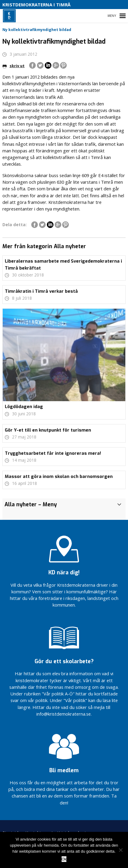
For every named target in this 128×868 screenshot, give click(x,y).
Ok (64, 859)
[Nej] (120, 850)
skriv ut (14, 66)
